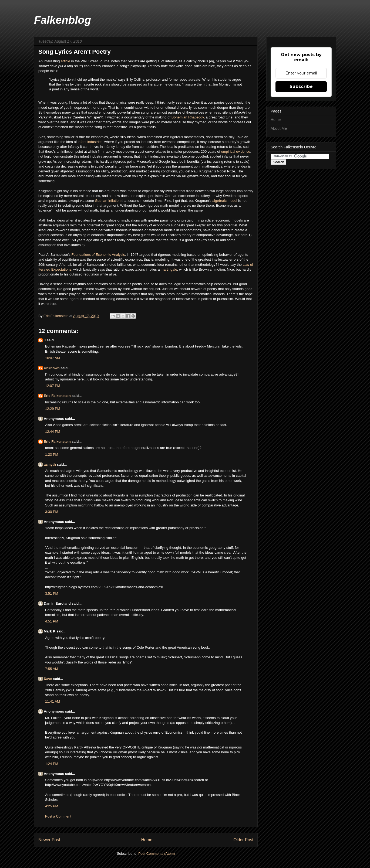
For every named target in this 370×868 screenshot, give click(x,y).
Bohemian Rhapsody (188, 117)
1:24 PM (52, 764)
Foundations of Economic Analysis (98, 255)
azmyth (50, 464)
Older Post (243, 840)
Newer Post (49, 840)
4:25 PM (52, 806)
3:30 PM (52, 512)
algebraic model (225, 201)
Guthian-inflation (108, 201)
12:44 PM (53, 432)
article (66, 61)
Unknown (52, 368)
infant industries (90, 142)
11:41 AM (53, 701)
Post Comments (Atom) (157, 854)
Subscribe (301, 86)
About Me (279, 128)
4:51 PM (52, 621)
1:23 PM (52, 455)
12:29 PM (53, 409)
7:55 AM (52, 669)
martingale (169, 269)
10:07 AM (53, 358)
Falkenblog (63, 20)
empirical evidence (236, 152)
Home (147, 840)
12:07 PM (53, 386)
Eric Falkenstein (57, 396)
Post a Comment (58, 816)
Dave (48, 679)
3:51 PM (52, 593)
